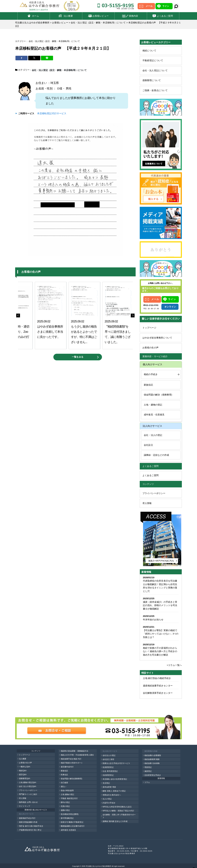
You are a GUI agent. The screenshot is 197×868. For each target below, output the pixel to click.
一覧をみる (78, 357)
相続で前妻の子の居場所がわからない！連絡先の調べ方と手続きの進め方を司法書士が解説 (160, 651)
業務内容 (134, 16)
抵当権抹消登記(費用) (70, 814)
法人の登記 (107, 799)
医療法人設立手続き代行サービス (116, 763)
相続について (149, 51)
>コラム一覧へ (174, 665)
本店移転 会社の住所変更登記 (115, 779)
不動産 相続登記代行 (69, 798)
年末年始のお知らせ (153, 620)
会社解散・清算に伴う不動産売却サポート (119, 816)
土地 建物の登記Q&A (28, 782)
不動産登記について (153, 60)
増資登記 (148, 767)
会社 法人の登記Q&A (28, 786)
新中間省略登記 (67, 818)
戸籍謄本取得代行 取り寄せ (30, 830)
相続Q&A (23, 771)
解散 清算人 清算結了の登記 (114, 791)
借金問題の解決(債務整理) (71, 779)
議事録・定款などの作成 (156, 455)
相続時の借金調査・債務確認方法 (75, 751)
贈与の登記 (65, 802)
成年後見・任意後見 (154, 415)
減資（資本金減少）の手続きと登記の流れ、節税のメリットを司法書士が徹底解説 (160, 605)
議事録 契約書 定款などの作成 (115, 821)
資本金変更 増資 (109, 787)
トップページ (149, 328)
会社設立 (148, 445)
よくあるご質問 (165, 16)
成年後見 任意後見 (68, 830)
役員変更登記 (108, 767)
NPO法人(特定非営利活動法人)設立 (117, 807)
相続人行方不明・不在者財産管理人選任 (77, 755)
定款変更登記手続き (153, 775)
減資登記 (148, 771)
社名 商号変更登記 (110, 771)
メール (149, 6)
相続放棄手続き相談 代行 (71, 759)
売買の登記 (65, 806)
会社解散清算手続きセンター (158, 693)
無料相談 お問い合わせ (28, 802)
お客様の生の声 (150, 348)
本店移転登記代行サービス (52, 113)
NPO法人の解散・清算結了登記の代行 (118, 811)
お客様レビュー (101, 16)
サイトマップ (24, 806)
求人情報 (147, 503)
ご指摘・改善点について (155, 90)
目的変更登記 (108, 775)
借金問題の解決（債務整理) (158, 395)
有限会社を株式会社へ (112, 795)
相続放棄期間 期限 (152, 759)
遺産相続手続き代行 (27, 818)
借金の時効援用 (67, 791)
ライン (166, 6)
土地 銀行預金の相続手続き (157, 678)
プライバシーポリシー (154, 493)
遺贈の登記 (65, 810)
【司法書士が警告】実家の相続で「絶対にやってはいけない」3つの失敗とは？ (161, 634)
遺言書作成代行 (67, 767)
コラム (147, 782)
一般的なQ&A (25, 767)
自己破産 (64, 783)
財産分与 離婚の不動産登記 (72, 822)
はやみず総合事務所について (157, 338)
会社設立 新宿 (108, 759)
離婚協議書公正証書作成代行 (73, 826)
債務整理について (152, 80)
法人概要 (68, 16)
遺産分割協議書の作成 (28, 822)
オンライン (170, 307)
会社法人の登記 (109, 755)
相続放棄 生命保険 (152, 763)
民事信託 (64, 775)
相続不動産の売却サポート (72, 763)
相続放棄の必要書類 (153, 755)
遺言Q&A (23, 775)
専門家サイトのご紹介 (28, 794)
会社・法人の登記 (153, 435)
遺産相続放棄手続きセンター (158, 686)
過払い (63, 787)
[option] (51, 315)
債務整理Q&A (25, 779)
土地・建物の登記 (153, 405)
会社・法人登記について (155, 70)
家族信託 (148, 385)
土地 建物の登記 (67, 794)
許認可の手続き (109, 803)
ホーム (35, 16)
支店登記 (106, 783)
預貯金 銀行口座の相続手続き (31, 826)
